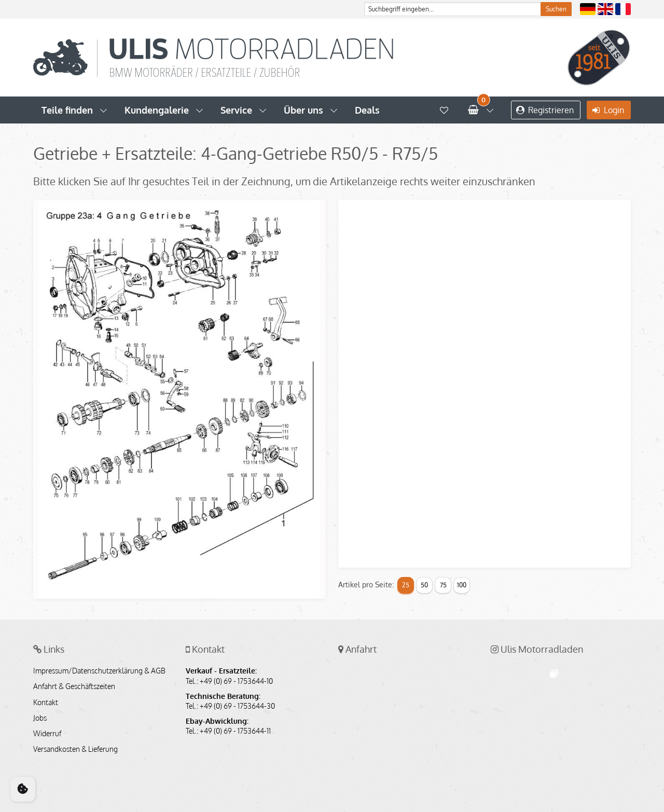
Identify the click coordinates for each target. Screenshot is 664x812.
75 (443, 585)
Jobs (40, 718)
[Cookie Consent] (23, 789)
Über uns (303, 110)
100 (462, 585)
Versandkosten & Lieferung (75, 749)
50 (424, 585)
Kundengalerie (157, 110)
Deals (367, 110)
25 (406, 585)
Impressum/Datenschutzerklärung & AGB (99, 671)
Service (236, 110)
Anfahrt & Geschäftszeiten (74, 686)
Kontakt (46, 703)
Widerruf (47, 734)
